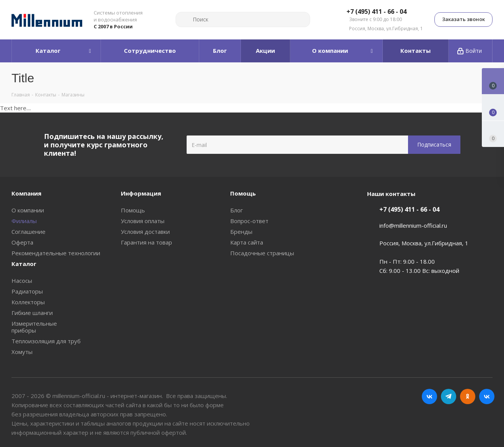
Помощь (133, 210)
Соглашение (28, 232)
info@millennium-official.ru (413, 225)
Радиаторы (27, 291)
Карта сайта (247, 242)
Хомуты (22, 352)
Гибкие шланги (32, 313)
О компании (28, 210)
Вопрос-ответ (249, 221)
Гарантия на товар (146, 242)
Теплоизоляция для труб (46, 341)
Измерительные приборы (34, 327)
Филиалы (24, 221)
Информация (141, 193)
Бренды (241, 232)
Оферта (22, 242)
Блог (237, 210)
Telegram (449, 396)
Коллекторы (28, 302)
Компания (26, 193)
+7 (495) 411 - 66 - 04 (376, 12)
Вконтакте (429, 396)
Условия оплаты (143, 221)
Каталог (24, 264)
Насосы (22, 281)
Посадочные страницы (262, 253)
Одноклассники (468, 396)
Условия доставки (145, 232)
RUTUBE (487, 396)
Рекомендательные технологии (56, 253)
